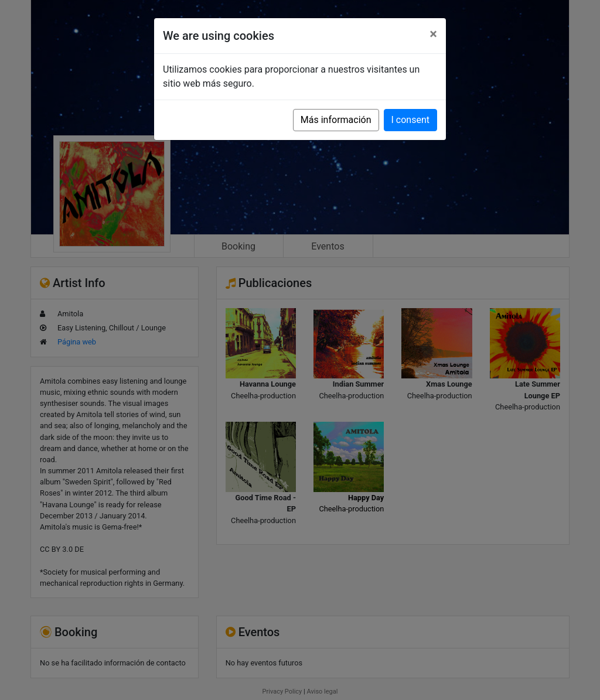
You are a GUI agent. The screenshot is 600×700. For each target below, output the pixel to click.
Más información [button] (336, 120)
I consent (410, 120)
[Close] (433, 34)
